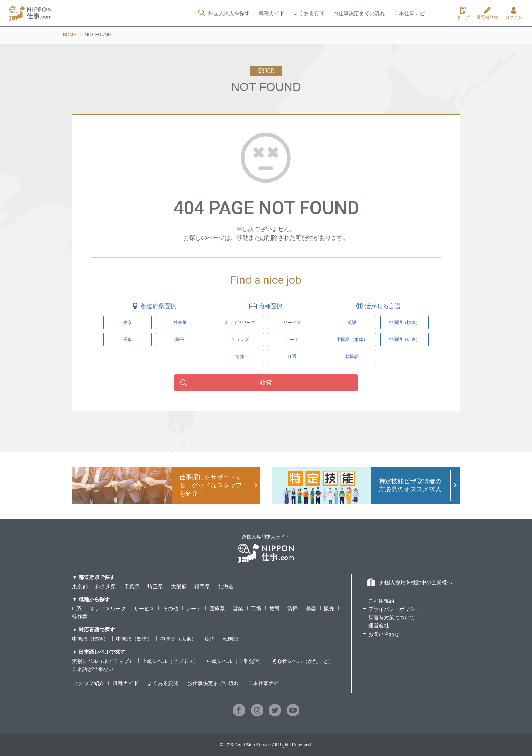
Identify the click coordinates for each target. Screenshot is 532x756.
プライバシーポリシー (394, 609)
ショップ (240, 340)
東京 (127, 323)
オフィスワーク (240, 323)
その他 (170, 609)
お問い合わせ (384, 634)
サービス (292, 323)
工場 (256, 609)
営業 (238, 609)
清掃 (240, 357)
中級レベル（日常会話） (235, 661)
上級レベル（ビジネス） (170, 661)
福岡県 (202, 586)
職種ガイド (271, 14)
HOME (69, 35)
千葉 (127, 340)
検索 (266, 383)
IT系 (292, 357)
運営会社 (379, 626)
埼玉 (180, 340)
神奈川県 (106, 586)
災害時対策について (392, 617)
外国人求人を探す (223, 13)
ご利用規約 (381, 601)
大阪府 (179, 586)
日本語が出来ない (93, 669)
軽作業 (80, 617)
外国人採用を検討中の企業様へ (410, 582)
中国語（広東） (178, 639)
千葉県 (132, 586)
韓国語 (231, 639)
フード (292, 340)
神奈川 (180, 323)
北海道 (226, 586)
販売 (329, 609)
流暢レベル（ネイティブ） (103, 661)
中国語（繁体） (134, 639)
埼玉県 (155, 586)
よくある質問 (308, 14)
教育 (274, 609)
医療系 (217, 609)
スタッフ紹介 (88, 683)
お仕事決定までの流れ (359, 14)
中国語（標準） (90, 639)
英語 (209, 639)
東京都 (80, 586)
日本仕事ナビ (409, 14)
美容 (311, 609)
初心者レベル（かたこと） (303, 661)
